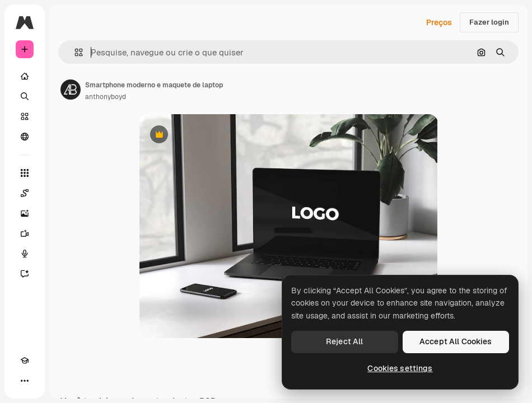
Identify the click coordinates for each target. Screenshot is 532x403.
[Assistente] (25, 274)
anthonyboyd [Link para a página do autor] (106, 97)
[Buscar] (25, 96)
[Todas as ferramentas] (25, 173)
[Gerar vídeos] (25, 233)
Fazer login (489, 22)
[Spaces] (25, 193)
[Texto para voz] (25, 254)
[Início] (25, 76)
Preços (439, 22)
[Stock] (25, 116)
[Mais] (25, 381)
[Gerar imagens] (25, 213)
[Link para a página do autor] (71, 90)
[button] (74, 52)
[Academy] (25, 360)
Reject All (344, 341)
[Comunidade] (25, 137)
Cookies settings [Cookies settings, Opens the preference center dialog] (400, 368)
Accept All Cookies (456, 341)
